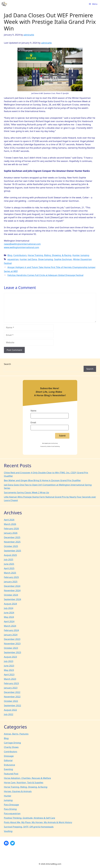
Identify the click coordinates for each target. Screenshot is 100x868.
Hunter (76, 255)
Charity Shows (11, 747)
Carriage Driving (12, 743)
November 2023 (12, 643)
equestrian (13, 259)
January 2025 (11, 582)
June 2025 (9, 564)
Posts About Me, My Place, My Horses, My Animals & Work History (38, 822)
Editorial (8, 760)
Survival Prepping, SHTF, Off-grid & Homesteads (29, 827)
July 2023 (9, 661)
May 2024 (9, 617)
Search (7, 364)
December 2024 (12, 586)
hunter (23, 259)
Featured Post (11, 774)
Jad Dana (32, 259)
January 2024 (11, 635)
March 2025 (10, 573)
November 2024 (12, 590)
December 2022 (12, 692)
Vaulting (8, 831)
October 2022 (11, 701)
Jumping (85, 255)
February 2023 (11, 683)
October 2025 (11, 546)
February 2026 (11, 528)
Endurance (9, 765)
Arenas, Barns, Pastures (16, 734)
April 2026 (9, 520)
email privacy (54, 443)
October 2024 (11, 595)
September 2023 (12, 652)
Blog (10, 255)
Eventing (8, 769)
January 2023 (11, 688)
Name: (34, 411)
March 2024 (10, 626)
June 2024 (9, 613)
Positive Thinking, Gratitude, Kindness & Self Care (29, 818)
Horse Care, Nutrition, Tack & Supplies (24, 782)
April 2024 (9, 621)
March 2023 (10, 679)
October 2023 (11, 648)
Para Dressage (11, 805)
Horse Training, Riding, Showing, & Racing (49, 255)
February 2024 (11, 630)
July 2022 (9, 714)
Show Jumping (46, 259)
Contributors (20, 255)
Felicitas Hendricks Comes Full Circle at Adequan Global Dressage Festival (45, 275)
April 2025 (9, 568)
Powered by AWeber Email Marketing (50, 446)
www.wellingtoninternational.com (21, 247)
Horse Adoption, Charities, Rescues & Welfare (27, 778)
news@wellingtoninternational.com (22, 244)
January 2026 (11, 533)
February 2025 (11, 577)
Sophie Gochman (63, 259)
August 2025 (10, 555)
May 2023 (9, 670)
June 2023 (9, 666)
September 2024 (12, 599)
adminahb (46, 43)
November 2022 (12, 697)
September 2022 (12, 705)
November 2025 (12, 542)
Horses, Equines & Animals (18, 791)
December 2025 (12, 537)
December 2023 (12, 639)
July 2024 (9, 608)
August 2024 (10, 604)
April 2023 (9, 674)
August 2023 (10, 657)
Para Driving (10, 809)
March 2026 (10, 524)
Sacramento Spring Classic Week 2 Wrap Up (26, 492)
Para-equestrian (12, 813)
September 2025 (12, 551)
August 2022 (10, 710)
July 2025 (9, 559)
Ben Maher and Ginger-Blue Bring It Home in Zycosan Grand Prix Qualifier (42, 480)
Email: (33, 423)
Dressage (9, 756)
